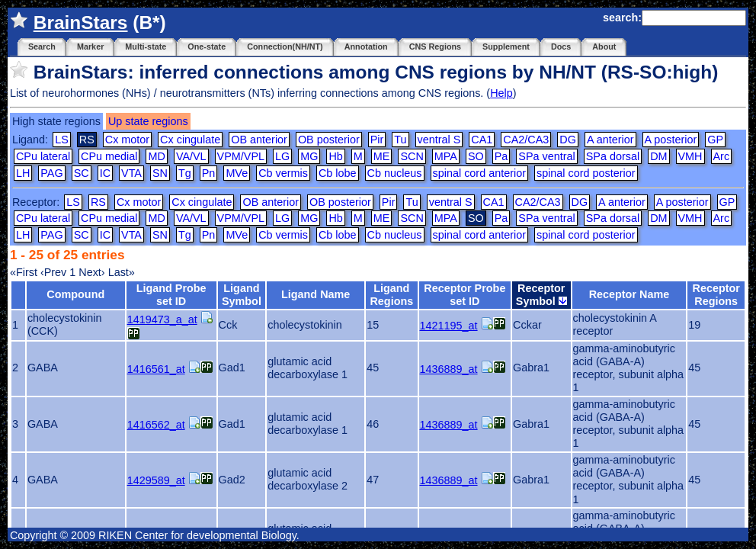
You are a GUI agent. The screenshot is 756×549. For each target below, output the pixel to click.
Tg (185, 173)
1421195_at (449, 326)
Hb (335, 156)
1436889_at (449, 369)
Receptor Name (629, 294)
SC (82, 173)
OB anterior (259, 140)
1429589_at (156, 480)
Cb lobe (338, 173)
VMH (690, 156)
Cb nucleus (395, 173)
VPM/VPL (241, 156)
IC (105, 173)
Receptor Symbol (541, 295)
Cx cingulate (190, 140)
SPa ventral (546, 156)
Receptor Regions (716, 295)
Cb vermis (283, 173)
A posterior (671, 140)
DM (658, 156)
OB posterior (329, 140)
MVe (237, 173)
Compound (75, 294)
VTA (131, 173)
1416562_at (156, 425)
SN (160, 173)
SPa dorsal (613, 156)
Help (501, 93)
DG (568, 140)
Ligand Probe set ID (171, 295)
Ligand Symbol (242, 295)
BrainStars (81, 22)
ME (382, 156)
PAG (51, 173)
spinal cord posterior (586, 173)
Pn (209, 173)
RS (98, 202)
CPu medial (109, 156)
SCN (412, 156)
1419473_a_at (162, 319)
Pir (377, 140)
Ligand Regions (391, 295)
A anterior (610, 140)
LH (23, 173)
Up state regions (148, 121)
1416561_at (156, 369)
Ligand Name (316, 294)
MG (309, 156)
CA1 (482, 140)
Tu (400, 140)
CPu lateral (43, 156)
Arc (722, 156)
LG (282, 156)
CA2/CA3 (526, 140)
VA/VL (191, 156)
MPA (446, 156)
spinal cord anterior (479, 173)
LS (62, 140)
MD (156, 156)
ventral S (439, 140)
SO (476, 156)
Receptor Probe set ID (464, 295)
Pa (501, 156)
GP (715, 140)
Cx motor (127, 140)
